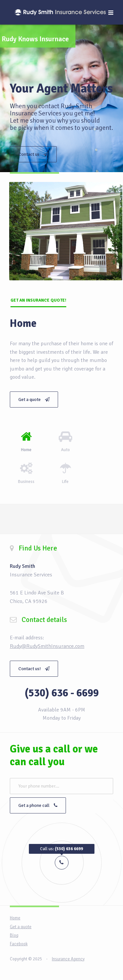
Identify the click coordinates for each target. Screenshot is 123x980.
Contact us (33, 154)
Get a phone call (38, 805)
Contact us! (34, 669)
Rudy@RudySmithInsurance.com (47, 646)
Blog (14, 935)
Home (15, 918)
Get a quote (34, 400)
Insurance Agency (68, 959)
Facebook (19, 944)
